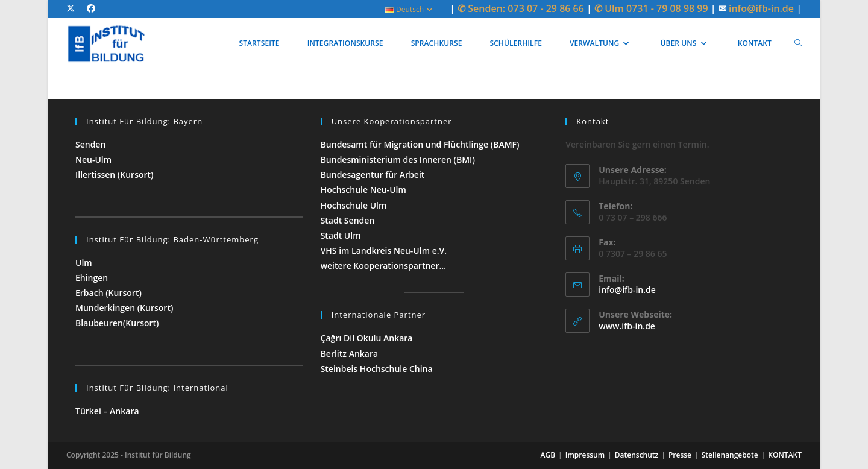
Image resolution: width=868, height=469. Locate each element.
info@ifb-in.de (763, 8)
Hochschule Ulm (354, 205)
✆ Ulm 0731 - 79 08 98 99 (651, 8)
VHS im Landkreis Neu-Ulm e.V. (384, 250)
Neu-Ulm (93, 159)
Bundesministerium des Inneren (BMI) (398, 159)
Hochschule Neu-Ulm (363, 190)
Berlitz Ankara (349, 354)
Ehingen (92, 278)
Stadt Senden (348, 220)
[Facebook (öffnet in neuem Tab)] (91, 8)
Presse (680, 455)
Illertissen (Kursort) (115, 175)
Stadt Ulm (341, 235)
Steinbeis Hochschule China (377, 369)
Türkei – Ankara (108, 411)
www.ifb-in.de (627, 326)
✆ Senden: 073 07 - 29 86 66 (521, 8)
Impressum (585, 455)
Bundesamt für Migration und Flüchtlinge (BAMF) (420, 144)
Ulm (84, 263)
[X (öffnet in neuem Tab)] (74, 8)
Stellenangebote (730, 455)
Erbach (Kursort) (108, 293)
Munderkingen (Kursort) (124, 308)
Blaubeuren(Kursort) (117, 323)
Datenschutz (637, 455)
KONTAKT (785, 455)
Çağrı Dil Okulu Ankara (367, 338)
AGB (548, 455)
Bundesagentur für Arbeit (373, 175)
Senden (90, 144)
